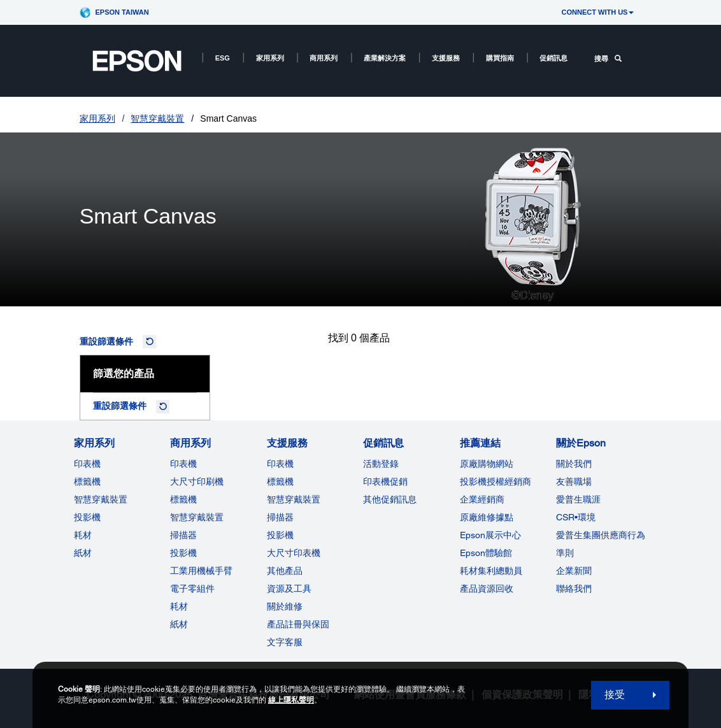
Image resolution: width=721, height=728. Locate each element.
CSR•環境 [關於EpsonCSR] (576, 517)
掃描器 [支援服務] (280, 517)
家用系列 (270, 58)
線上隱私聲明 (291, 700)
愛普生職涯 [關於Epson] (578, 499)
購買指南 (500, 58)
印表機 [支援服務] (280, 464)
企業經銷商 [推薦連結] (482, 499)
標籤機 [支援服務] (280, 482)
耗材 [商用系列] (179, 606)
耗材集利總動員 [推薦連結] (491, 571)
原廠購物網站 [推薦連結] (487, 464)
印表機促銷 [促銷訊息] (385, 482)
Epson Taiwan (122, 12)
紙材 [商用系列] (179, 624)
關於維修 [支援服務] (285, 606)
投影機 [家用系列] (87, 517)
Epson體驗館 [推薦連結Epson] (486, 553)
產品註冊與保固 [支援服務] (298, 624)
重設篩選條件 (106, 341)
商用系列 (324, 58)
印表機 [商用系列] (183, 464)
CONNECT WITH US (598, 12)
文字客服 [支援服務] (285, 642)
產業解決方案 (385, 58)
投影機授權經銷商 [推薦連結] (496, 482)
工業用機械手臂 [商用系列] (201, 571)
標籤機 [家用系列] (87, 482)
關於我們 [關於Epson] (574, 464)
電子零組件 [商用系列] (192, 589)
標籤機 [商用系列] (183, 499)
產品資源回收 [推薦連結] (487, 589)
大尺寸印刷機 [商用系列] (197, 482)
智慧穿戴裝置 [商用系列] (197, 517)
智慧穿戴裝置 (157, 118)
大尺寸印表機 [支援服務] (294, 553)
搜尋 (608, 59)
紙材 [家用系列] (83, 553)
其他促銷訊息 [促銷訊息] (390, 499)
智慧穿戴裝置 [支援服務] (294, 499)
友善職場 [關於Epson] (574, 482)
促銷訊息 (553, 58)
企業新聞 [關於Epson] (574, 571)
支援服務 (446, 58)
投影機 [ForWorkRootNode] (183, 553)
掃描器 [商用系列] (183, 535)
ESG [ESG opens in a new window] (223, 58)
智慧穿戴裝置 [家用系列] (101, 499)
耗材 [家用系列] (83, 535)
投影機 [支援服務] (280, 535)
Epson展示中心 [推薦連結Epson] (490, 535)
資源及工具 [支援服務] (289, 589)
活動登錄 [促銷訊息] (381, 464)
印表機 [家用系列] (87, 464)
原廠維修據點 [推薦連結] (487, 517)
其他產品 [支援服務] (285, 571)
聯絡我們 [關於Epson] (574, 589)
